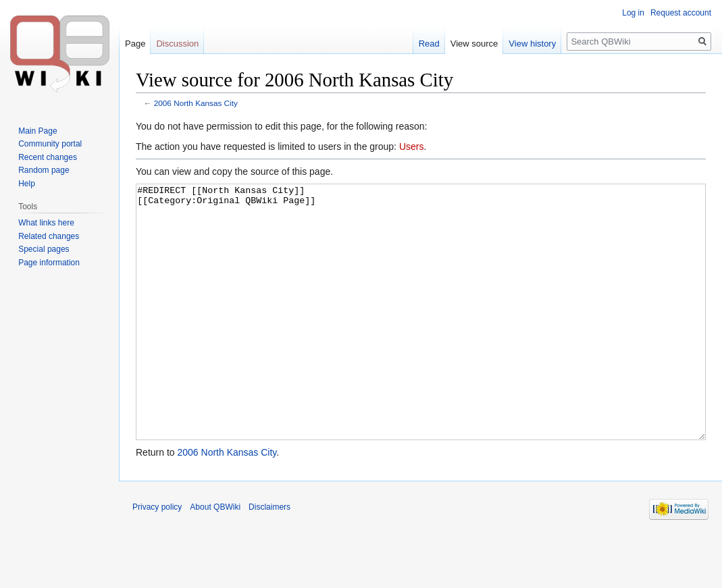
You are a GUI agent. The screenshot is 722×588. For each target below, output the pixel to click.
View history (532, 44)
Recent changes (48, 157)
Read (429, 44)
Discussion (177, 44)
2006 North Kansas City (196, 103)
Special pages (44, 249)
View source (474, 44)
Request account (681, 13)
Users (412, 146)
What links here (46, 223)
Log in (633, 13)
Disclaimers (269, 558)
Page (135, 44)
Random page (44, 170)
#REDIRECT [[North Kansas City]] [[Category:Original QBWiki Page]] (421, 337)
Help (27, 184)
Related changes (49, 236)
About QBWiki (215, 558)
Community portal (50, 144)
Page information (49, 263)
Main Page (37, 131)
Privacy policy (157, 558)
